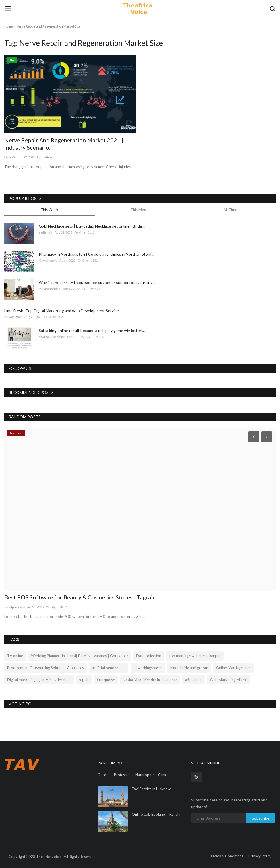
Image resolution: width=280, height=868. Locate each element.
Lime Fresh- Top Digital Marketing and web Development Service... (63, 311)
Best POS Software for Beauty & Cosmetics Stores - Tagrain (80, 597)
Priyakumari (13, 317)
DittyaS (10, 157)
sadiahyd (45, 232)
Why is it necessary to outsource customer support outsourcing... (97, 282)
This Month (140, 210)
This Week (49, 210)
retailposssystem (17, 607)
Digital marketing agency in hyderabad (39, 680)
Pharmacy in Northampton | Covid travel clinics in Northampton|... (96, 254)
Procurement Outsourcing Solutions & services (45, 668)
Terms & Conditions (227, 856)
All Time (230, 210)
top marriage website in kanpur (195, 656)
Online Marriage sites (234, 668)
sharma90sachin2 (52, 337)
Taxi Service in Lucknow (151, 789)
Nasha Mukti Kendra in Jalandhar (150, 680)
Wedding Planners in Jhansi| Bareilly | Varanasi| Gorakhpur (80, 656)
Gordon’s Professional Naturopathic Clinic (132, 775)
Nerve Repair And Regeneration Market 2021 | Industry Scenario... (64, 144)
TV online (15, 656)
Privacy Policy (260, 856)
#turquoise (106, 680)
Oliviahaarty (48, 260)
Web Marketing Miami (228, 680)
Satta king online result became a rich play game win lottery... (92, 330)
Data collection (149, 656)
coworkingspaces (148, 668)
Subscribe (261, 818)
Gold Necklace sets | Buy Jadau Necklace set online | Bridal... (92, 226)
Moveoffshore (49, 289)
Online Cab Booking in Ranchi (156, 814)
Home (9, 26)
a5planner (193, 680)
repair (84, 680)
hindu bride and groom (189, 668)
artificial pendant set (109, 668)
